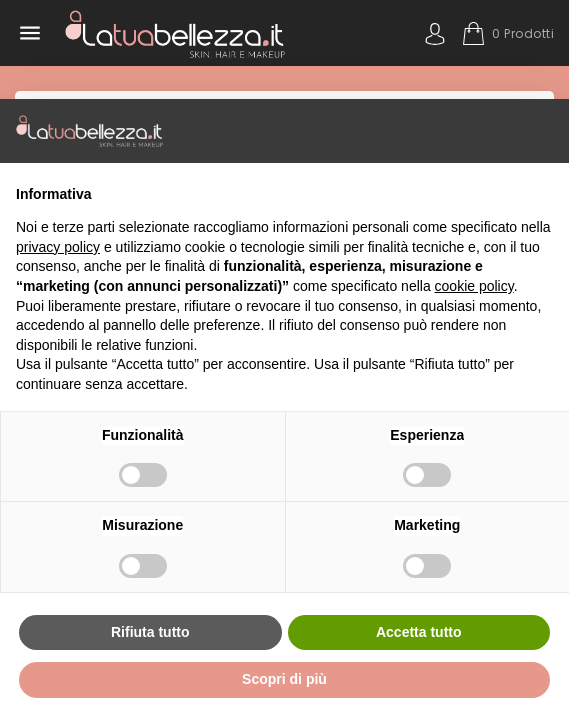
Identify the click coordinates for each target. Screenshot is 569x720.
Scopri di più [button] (284, 679)
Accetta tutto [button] (419, 632)
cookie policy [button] (474, 286)
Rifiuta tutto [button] (150, 632)
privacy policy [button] (58, 247)
